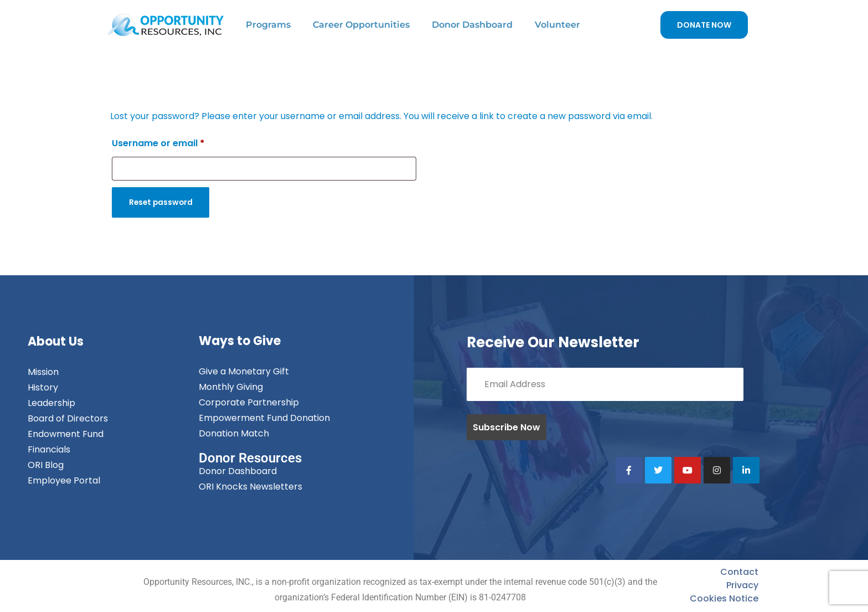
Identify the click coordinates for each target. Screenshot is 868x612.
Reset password (162, 203)
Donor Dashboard (472, 25)
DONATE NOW (704, 25)
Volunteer (557, 25)
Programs (268, 25)
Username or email (158, 143)
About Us (56, 342)
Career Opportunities (361, 25)
